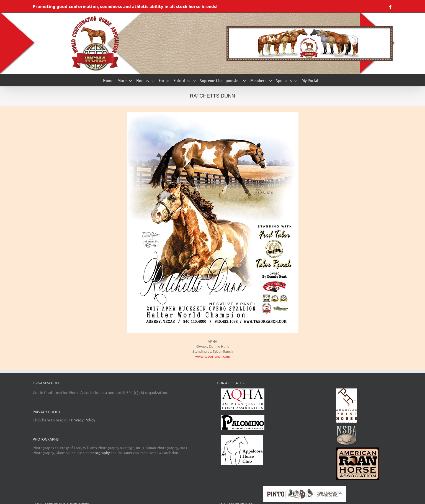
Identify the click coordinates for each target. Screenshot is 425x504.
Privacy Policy (83, 420)
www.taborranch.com (213, 356)
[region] (310, 43)
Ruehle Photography (93, 453)
